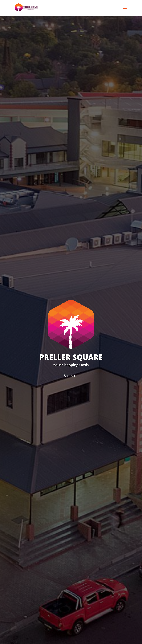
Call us (70, 375)
